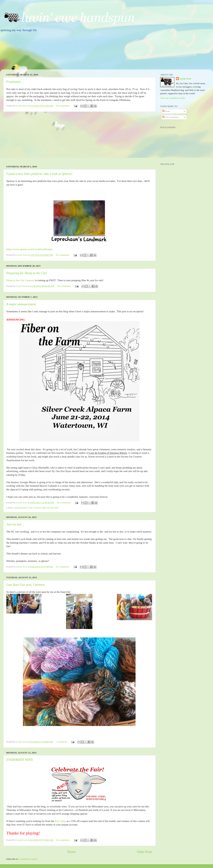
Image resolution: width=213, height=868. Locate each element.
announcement (21, 508)
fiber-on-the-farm (50, 508)
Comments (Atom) (28, 859)
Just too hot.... (15, 524)
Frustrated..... (15, 82)
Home (71, 852)
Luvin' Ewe (185, 79)
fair (31, 508)
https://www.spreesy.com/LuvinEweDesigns (29, 249)
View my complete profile (173, 98)
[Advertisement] (79, 138)
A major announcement (21, 304)
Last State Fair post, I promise (26, 585)
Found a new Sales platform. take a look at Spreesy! (39, 174)
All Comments (171, 117)
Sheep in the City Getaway (20, 280)
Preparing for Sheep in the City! (27, 273)
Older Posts (145, 852)
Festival (37, 508)
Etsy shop (60, 821)
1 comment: (62, 742)
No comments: (63, 106)
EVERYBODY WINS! (20, 760)
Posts (166, 111)
